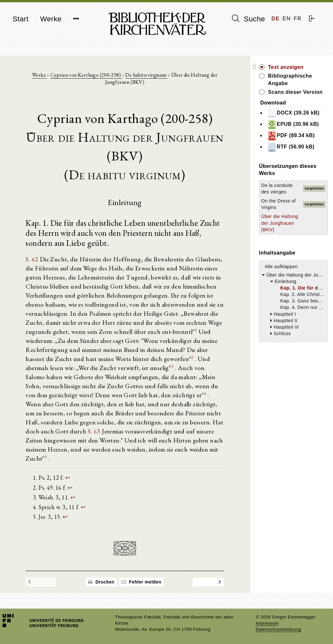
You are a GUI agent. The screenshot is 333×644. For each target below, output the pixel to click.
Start (21, 19)
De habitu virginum (147, 75)
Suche (248, 19)
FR (298, 19)
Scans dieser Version (295, 92)
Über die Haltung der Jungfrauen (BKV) (280, 223)
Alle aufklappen (281, 267)
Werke (51, 19)
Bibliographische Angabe (290, 79)
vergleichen (314, 188)
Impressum (267, 623)
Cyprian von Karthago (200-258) (86, 75)
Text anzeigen (286, 67)
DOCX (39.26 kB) (293, 113)
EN (287, 19)
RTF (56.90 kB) (291, 147)
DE (276, 19)
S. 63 (94, 431)
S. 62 (32, 259)
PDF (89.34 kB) (291, 136)
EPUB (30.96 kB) (293, 125)
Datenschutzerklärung (278, 629)
